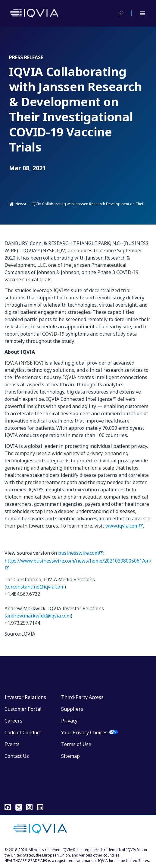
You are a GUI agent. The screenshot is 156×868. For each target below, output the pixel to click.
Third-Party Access (82, 697)
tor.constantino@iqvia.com (35, 587)
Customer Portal (23, 709)
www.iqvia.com (122, 526)
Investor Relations (25, 697)
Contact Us (17, 756)
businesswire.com (78, 553)
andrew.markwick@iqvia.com (38, 616)
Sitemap (70, 756)
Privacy (69, 721)
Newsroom (25, 204)
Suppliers (72, 709)
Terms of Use (76, 744)
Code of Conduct (23, 732)
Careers (13, 721)
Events (12, 744)
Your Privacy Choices (84, 732)
